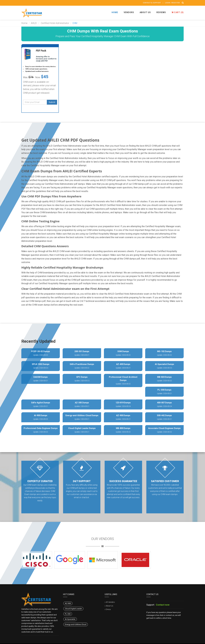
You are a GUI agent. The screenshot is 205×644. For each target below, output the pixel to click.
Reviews (161, 12)
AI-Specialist (70, 619)
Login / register (172, 3)
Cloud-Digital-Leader (73, 609)
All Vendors (110, 602)
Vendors (129, 12)
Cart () (178, 12)
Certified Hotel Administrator (55, 23)
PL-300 (68, 614)
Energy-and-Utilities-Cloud (76, 624)
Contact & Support (152, 3)
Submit (52, 102)
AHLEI (34, 23)
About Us (145, 12)
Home (115, 12)
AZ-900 (68, 603)
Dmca (108, 609)
